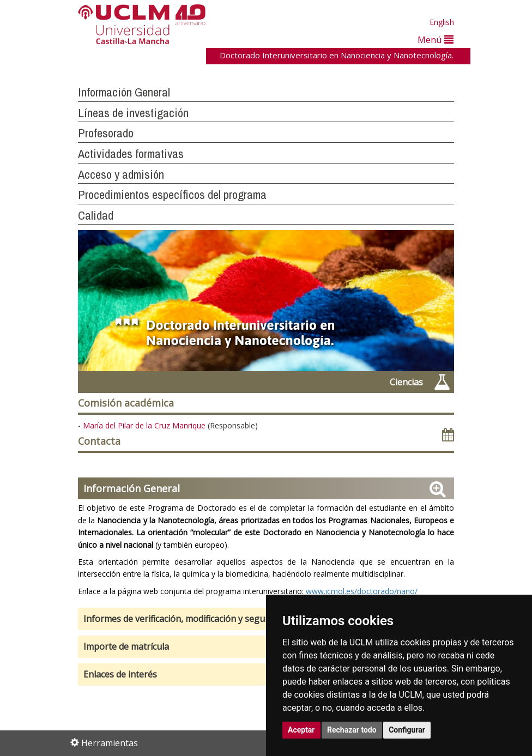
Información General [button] (124, 92)
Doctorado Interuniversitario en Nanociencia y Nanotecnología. (337, 55)
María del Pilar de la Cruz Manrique (144, 425)
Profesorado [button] (106, 133)
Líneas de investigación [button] (133, 113)
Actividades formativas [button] (131, 154)
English (442, 22)
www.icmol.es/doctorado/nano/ (362, 591)
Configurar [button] (407, 730)
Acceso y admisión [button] (121, 174)
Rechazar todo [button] (352, 730)
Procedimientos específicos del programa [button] (172, 195)
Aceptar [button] (301, 730)
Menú (436, 40)
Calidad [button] (96, 215)
